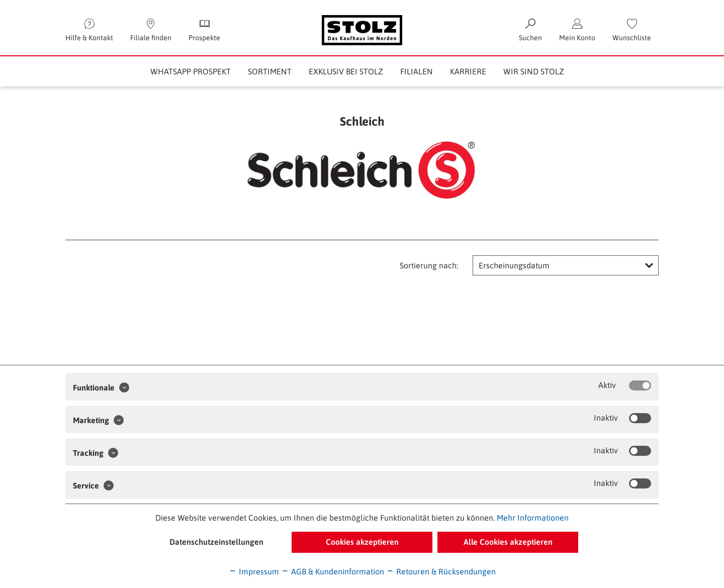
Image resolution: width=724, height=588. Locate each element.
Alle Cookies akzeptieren (508, 542)
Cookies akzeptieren (362, 542)
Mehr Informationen (533, 518)
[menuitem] (632, 30)
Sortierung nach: (429, 265)
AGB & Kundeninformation (333, 571)
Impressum (254, 571)
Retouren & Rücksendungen (441, 571)
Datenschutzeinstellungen (216, 542)
